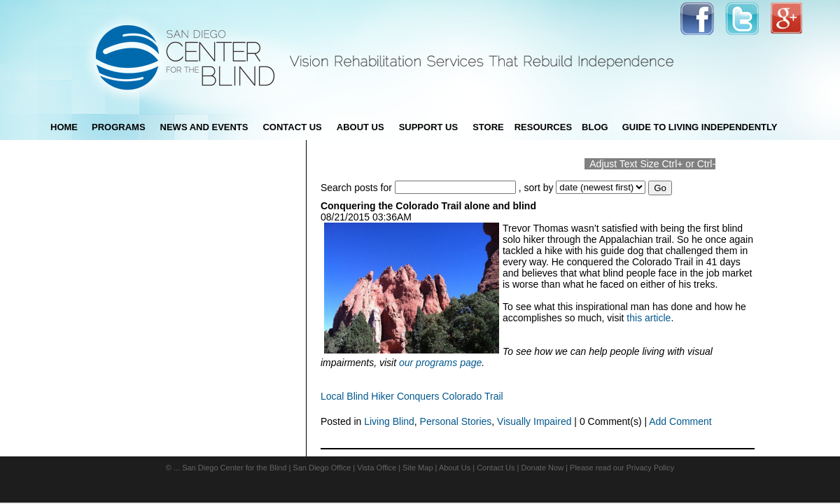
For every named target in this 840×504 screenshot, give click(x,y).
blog (595, 127)
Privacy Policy (650, 468)
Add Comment (680, 421)
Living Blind (389, 421)
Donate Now (543, 468)
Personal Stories (456, 421)
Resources (543, 127)
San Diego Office (322, 468)
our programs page (440, 363)
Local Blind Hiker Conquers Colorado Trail (412, 396)
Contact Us (496, 468)
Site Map (418, 468)
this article (649, 318)
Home (64, 127)
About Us (455, 468)
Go (660, 188)
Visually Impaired (534, 421)
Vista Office (377, 468)
